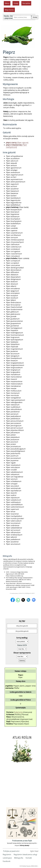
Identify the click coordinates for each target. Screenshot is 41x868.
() (17, 143)
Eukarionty (18, 712)
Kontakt (29, 858)
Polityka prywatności (11, 851)
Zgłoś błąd (34, 851)
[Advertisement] (20, 786)
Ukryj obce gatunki (22, 626)
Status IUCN (22, 645)
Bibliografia (19, 858)
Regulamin (7, 854)
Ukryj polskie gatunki (22, 631)
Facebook (7, 861)
